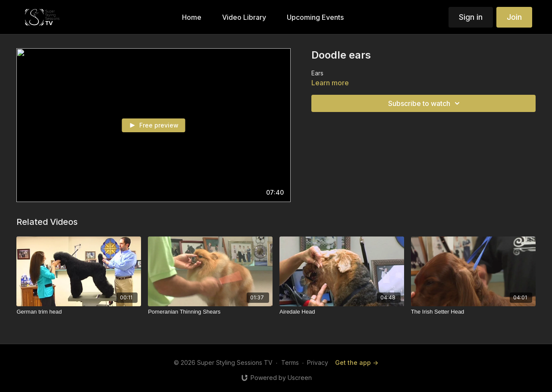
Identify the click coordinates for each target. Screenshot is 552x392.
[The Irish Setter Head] (473, 312)
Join (514, 17)
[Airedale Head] (342, 312)
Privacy (318, 362)
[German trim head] (79, 312)
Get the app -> (357, 362)
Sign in (471, 17)
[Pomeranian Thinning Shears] (210, 312)
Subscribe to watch (425, 103)
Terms (290, 362)
